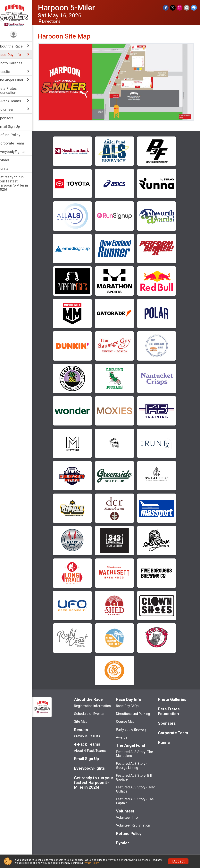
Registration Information (96, 703)
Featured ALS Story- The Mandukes (137, 751)
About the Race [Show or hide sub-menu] (15, 46)
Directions (56, 21)
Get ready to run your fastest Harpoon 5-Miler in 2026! (18, 183)
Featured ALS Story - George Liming (134, 763)
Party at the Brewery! (134, 727)
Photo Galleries (15, 63)
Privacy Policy (91, 863)
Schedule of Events (93, 711)
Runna (8, 168)
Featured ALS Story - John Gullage (138, 787)
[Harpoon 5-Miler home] (19, 15)
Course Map (128, 719)
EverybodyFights (16, 152)
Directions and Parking (136, 711)
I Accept (178, 861)
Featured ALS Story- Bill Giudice (136, 775)
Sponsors (11, 118)
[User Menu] (19, 35)
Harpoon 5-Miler (71, 8)
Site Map (85, 719)
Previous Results (91, 734)
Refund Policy (14, 135)
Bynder (9, 160)
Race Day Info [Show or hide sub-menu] (15, 55)
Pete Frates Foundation (12, 91)
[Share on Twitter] (173, 8)
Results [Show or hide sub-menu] (9, 72)
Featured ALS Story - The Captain (137, 799)
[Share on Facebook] (166, 8)
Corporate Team (16, 143)
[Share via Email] (187, 8)
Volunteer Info (129, 815)
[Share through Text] (194, 8)
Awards (124, 735)
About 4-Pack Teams (94, 748)
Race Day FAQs (130, 703)
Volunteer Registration (136, 823)
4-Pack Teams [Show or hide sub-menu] (15, 101)
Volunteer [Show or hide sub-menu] (11, 109)
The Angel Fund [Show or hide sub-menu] (16, 80)
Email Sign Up (14, 126)
